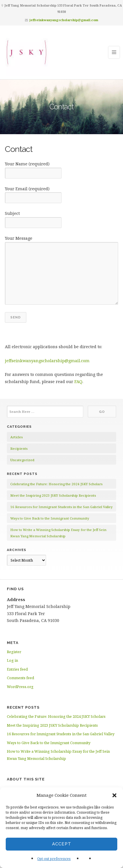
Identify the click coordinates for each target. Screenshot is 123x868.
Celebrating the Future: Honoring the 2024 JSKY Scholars (56, 484)
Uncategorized (22, 460)
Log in (12, 660)
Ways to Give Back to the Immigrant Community (50, 518)
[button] (114, 795)
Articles (16, 437)
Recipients (19, 448)
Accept (62, 844)
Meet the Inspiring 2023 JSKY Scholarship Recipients (53, 495)
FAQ (78, 382)
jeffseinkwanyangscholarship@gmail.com (64, 20)
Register (14, 652)
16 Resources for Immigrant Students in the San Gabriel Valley (61, 507)
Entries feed (17, 669)
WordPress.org (20, 687)
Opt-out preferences (54, 859)
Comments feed (20, 678)
